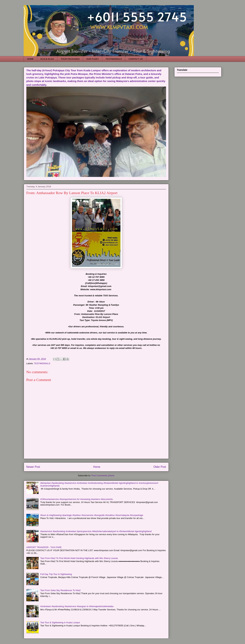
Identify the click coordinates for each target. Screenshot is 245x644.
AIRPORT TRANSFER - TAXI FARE (44, 547)
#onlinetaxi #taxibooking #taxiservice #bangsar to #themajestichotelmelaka (77, 606)
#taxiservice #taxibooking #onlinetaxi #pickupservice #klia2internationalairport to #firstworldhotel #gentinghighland (96, 531)
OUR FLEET (93, 59)
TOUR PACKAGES (70, 59)
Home (97, 467)
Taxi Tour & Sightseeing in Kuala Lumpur (60, 622)
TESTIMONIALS (114, 59)
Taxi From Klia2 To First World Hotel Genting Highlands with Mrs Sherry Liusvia (79, 558)
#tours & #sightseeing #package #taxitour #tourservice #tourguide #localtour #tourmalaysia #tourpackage (92, 515)
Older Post (160, 467)
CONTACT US (136, 59)
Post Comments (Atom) (103, 476)
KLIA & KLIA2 (47, 59)
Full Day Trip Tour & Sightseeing (56, 574)
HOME (30, 59)
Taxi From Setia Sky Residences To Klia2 (60, 590)
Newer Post (33, 467)
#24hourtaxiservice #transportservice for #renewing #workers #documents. (77, 499)
